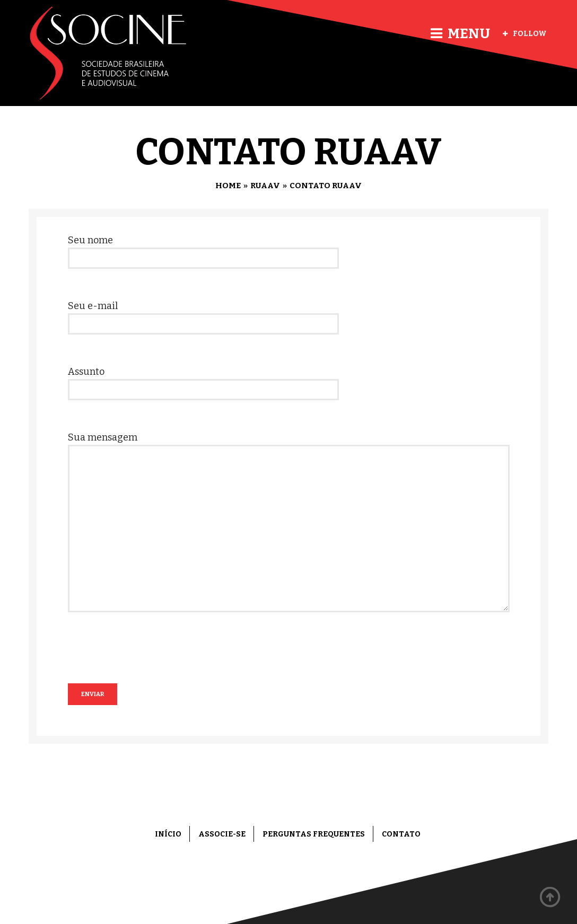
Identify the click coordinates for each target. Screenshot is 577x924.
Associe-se (222, 834)
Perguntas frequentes (314, 834)
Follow (525, 34)
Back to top (550, 897)
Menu (460, 34)
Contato (401, 834)
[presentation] (148, 663)
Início (168, 834)
